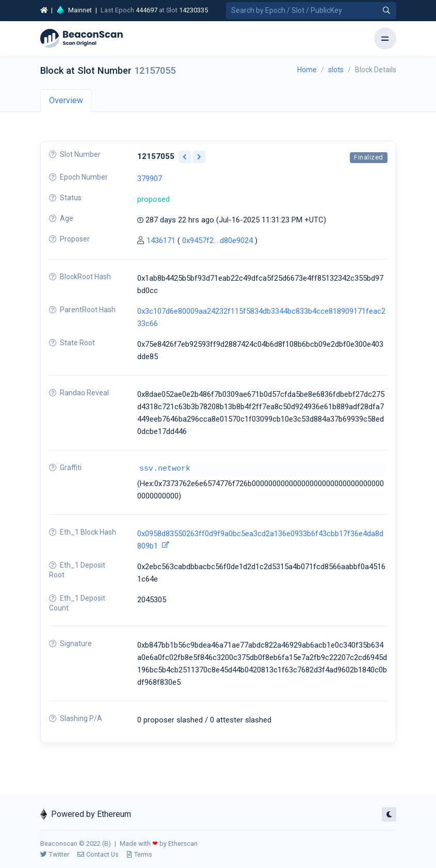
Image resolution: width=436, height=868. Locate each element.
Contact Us (98, 854)
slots (336, 70)
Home (307, 70)
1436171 (161, 240)
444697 (147, 10)
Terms (140, 854)
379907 (150, 179)
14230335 (193, 10)
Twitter (55, 854)
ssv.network (165, 469)
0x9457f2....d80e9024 (217, 240)
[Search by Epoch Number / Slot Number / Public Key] (311, 11)
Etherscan (183, 843)
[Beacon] (82, 39)
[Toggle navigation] (385, 38)
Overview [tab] (66, 100)
